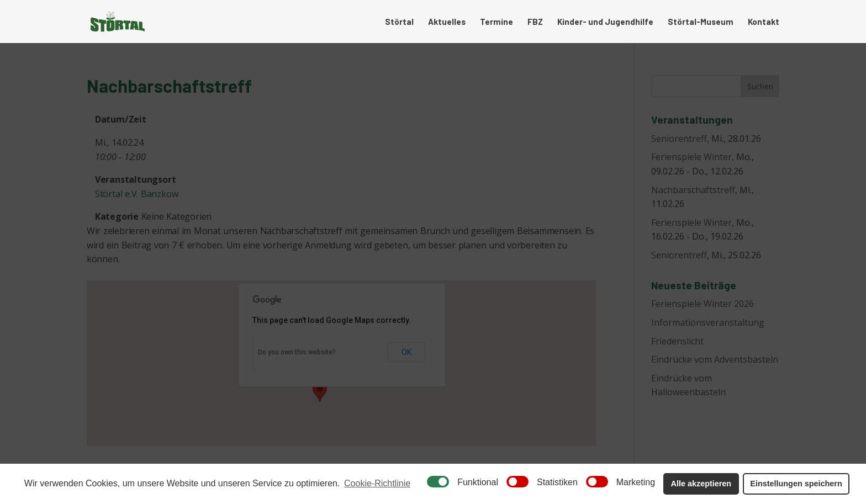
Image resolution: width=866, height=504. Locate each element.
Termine (497, 22)
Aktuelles (447, 22)
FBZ (535, 22)
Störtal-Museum (701, 22)
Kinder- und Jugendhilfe (605, 22)
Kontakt (764, 22)
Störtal (399, 22)
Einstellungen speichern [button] (796, 484)
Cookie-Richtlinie (377, 483)
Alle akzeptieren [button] (701, 484)
